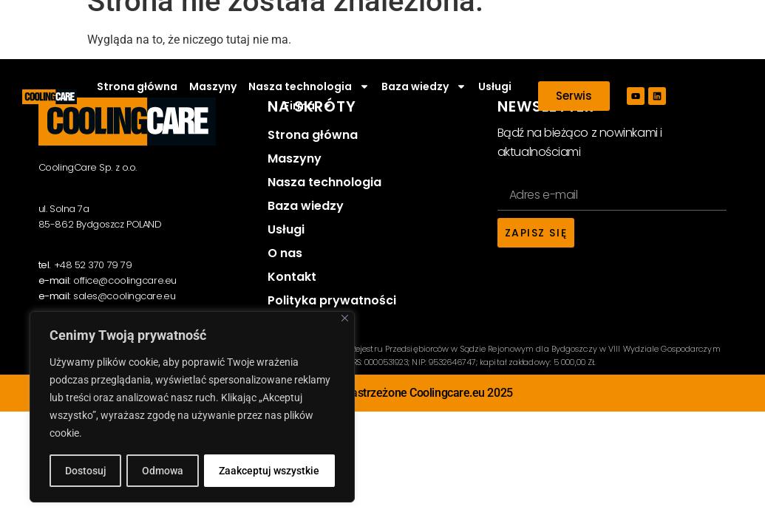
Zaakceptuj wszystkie (270, 471)
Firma (308, 106)
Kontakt (292, 277)
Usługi (495, 86)
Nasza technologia (309, 86)
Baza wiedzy (424, 86)
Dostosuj (85, 471)
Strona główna (137, 86)
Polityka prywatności (332, 300)
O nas (285, 253)
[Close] (345, 319)
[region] (192, 407)
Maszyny (213, 86)
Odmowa (163, 471)
